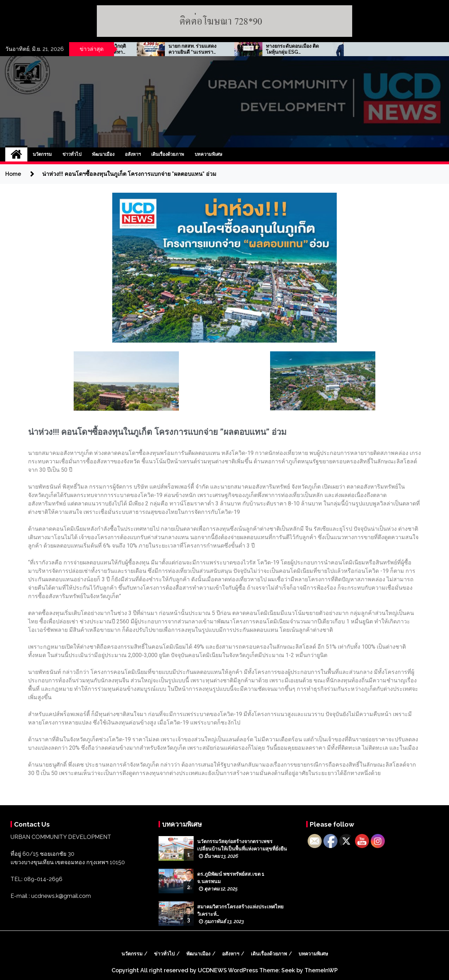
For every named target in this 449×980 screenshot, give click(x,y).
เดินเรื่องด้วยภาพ (168, 154)
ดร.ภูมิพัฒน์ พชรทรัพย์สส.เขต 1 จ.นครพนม (231, 878)
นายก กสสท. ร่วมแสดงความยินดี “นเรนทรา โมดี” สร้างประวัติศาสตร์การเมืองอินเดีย (249, 49)
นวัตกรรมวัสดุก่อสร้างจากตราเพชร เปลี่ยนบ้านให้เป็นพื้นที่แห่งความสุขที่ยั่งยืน (242, 845)
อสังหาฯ (133, 154)
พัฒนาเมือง (103, 154)
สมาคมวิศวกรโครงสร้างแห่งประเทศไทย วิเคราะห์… (240, 910)
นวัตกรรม (42, 154)
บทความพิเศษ (209, 154)
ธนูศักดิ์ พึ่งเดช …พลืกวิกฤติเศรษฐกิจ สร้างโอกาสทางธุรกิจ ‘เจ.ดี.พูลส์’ (152, 49)
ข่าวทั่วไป (72, 154)
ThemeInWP (321, 970)
